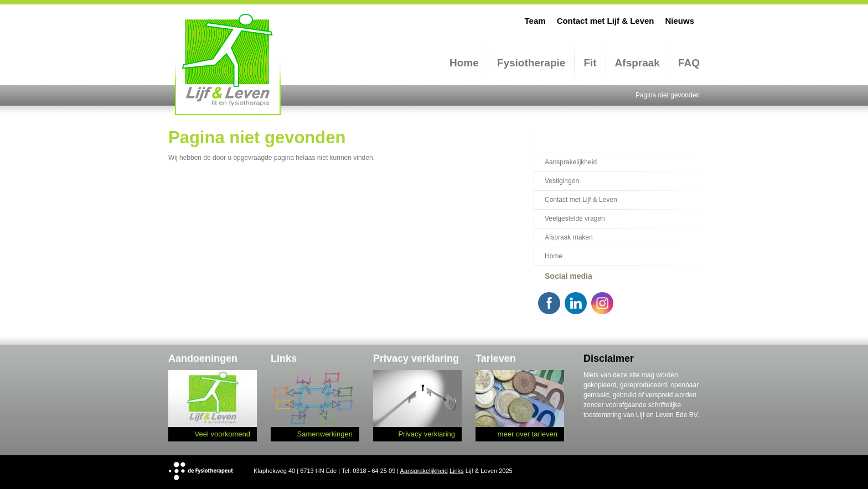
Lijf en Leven (228, 64)
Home (464, 63)
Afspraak (637, 63)
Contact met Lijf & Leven (606, 21)
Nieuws (680, 21)
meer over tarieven (528, 434)
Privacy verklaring (427, 434)
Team (535, 21)
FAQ (689, 63)
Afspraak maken (569, 237)
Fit (590, 63)
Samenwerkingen (325, 434)
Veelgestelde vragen (575, 219)
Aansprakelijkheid (571, 162)
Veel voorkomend (223, 434)
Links (457, 471)
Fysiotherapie (531, 63)
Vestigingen (562, 181)
